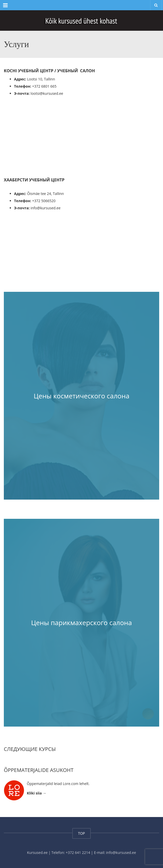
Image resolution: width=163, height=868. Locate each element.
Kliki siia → (37, 793)
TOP (81, 833)
